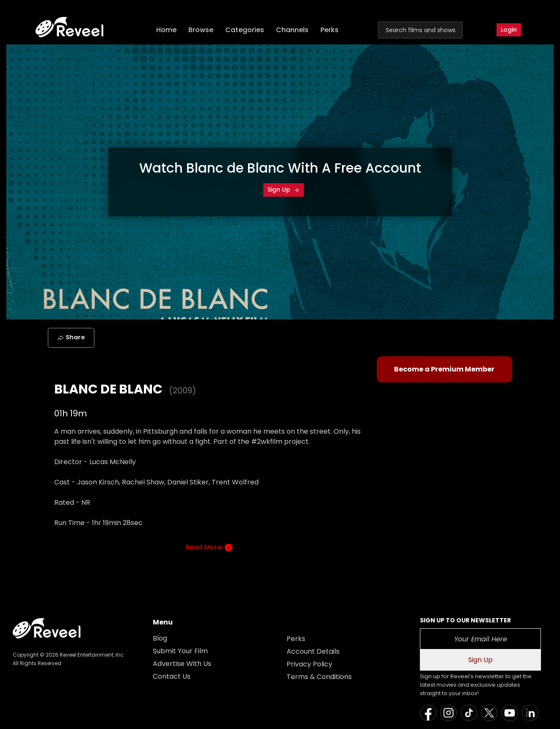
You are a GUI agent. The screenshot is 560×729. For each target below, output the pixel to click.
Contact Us (172, 676)
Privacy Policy (309, 664)
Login (509, 30)
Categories (245, 30)
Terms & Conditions (319, 677)
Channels (292, 30)
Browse (201, 30)
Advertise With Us (182, 664)
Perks (330, 30)
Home (166, 30)
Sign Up (284, 190)
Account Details (313, 651)
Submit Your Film (180, 651)
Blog (160, 638)
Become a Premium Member (444, 369)
